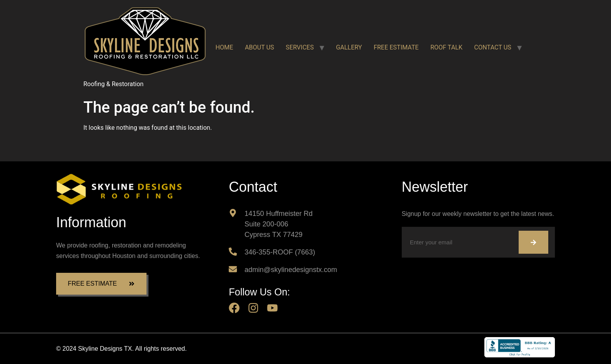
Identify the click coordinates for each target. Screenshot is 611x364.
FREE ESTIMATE (396, 47)
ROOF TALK (446, 47)
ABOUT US (259, 47)
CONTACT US (493, 47)
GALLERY (349, 47)
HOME (224, 47)
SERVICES (300, 47)
